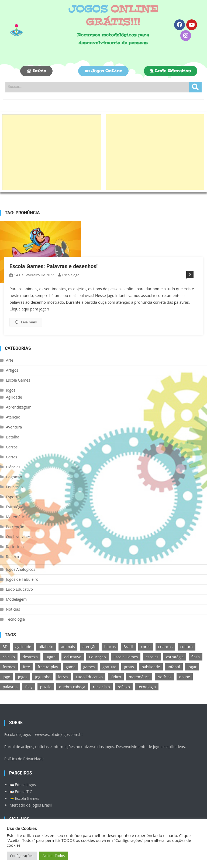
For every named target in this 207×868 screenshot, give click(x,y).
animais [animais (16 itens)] (68, 647)
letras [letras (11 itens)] (63, 677)
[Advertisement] (52, 152)
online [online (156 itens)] (185, 677)
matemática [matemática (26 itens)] (139, 677)
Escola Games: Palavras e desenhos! (54, 266)
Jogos (11, 390)
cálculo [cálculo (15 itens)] (9, 657)
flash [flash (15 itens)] (196, 657)
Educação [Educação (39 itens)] (97, 657)
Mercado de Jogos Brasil (31, 805)
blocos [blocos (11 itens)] (110, 647)
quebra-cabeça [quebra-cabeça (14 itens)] (72, 687)
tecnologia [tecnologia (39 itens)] (146, 687)
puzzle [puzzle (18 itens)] (46, 687)
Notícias (13, 609)
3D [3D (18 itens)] (5, 647)
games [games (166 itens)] (89, 667)
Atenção (13, 417)
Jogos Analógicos (21, 569)
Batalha (13, 437)
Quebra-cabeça (19, 537)
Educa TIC (21, 792)
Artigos (12, 370)
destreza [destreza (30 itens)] (30, 657)
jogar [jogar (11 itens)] (192, 667)
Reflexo (12, 557)
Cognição (14, 477)
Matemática (16, 517)
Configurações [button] (22, 856)
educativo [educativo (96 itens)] (73, 657)
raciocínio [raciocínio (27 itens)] (101, 687)
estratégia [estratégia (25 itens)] (175, 657)
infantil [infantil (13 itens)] (174, 667)
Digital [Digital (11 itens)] (51, 657)
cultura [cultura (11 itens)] (187, 647)
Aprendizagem (19, 407)
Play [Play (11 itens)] (29, 687)
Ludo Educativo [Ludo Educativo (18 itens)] (89, 677)
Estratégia (15, 507)
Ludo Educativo (19, 589)
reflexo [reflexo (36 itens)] (124, 687)
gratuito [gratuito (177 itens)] (109, 667)
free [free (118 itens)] (26, 667)
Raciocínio (15, 547)
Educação (14, 487)
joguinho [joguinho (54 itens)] (43, 677)
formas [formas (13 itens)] (9, 667)
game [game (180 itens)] (71, 667)
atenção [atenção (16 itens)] (89, 647)
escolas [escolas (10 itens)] (152, 657)
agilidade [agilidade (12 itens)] (23, 647)
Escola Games (18, 380)
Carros (12, 447)
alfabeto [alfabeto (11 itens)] (46, 647)
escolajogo (71, 275)
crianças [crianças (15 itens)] (165, 647)
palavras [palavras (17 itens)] (10, 687)
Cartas (12, 457)
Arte (10, 360)
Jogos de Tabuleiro (22, 579)
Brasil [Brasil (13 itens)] (128, 647)
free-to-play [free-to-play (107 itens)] (48, 667)
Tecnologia (15, 619)
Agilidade (14, 397)
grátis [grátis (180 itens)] (129, 667)
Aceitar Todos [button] (54, 856)
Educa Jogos (23, 785)
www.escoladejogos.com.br (59, 734)
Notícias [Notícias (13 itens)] (164, 677)
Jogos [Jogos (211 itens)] (23, 677)
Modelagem (16, 599)
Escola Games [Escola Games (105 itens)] (126, 657)
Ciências (13, 467)
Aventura (14, 427)
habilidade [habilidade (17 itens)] (151, 667)
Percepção (15, 527)
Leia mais (26, 322)
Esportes (14, 497)
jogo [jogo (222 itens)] (6, 677)
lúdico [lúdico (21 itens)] (116, 677)
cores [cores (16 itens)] (146, 647)
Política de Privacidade (24, 759)
